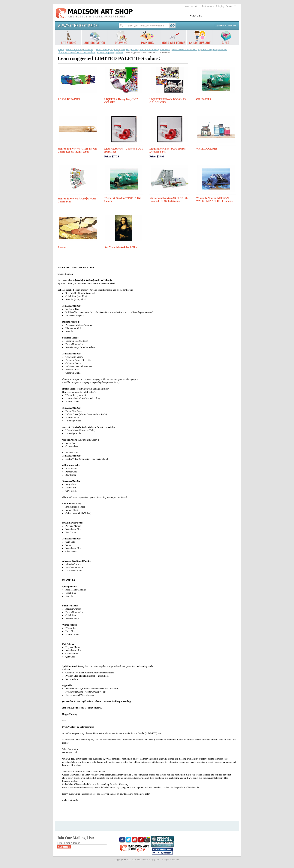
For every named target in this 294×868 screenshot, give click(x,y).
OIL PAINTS (204, 99)
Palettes (119, 52)
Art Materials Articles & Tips (186, 50)
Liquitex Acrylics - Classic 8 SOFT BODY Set (124, 150)
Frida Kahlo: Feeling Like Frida (155, 50)
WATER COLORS (207, 149)
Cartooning (89, 50)
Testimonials (208, 6)
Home (187, 6)
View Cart (196, 15)
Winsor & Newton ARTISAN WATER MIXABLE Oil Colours (214, 200)
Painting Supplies (106, 52)
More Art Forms (74, 50)
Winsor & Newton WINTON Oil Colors (122, 200)
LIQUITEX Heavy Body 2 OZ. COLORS (121, 101)
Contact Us (231, 6)
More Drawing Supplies (107, 50)
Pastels (134, 50)
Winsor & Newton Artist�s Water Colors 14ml (77, 200)
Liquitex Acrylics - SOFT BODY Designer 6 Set (168, 150)
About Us (196, 6)
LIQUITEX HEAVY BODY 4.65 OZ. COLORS (168, 101)
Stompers (125, 50)
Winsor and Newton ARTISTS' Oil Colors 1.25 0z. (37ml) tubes (77, 150)
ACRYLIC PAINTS (69, 99)
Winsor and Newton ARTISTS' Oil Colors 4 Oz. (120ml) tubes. (169, 200)
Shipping (220, 6)
